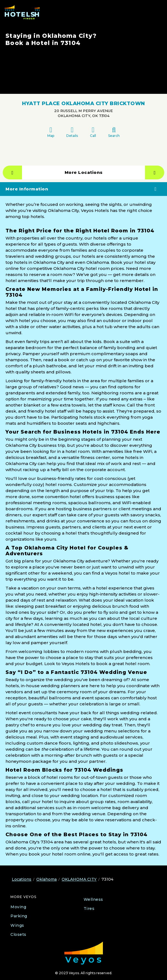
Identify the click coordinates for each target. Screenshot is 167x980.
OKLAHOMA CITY (79, 879)
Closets (18, 934)
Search (114, 132)
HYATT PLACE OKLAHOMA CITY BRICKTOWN (83, 103)
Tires (89, 909)
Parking (19, 916)
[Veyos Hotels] (22, 12)
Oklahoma (46, 879)
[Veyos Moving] (84, 953)
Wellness (93, 899)
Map (51, 132)
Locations (22, 879)
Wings (17, 925)
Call (93, 132)
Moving (18, 907)
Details (72, 132)
